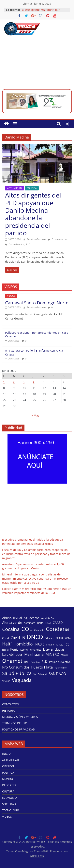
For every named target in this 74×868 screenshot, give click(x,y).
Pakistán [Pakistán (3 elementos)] (35, 662)
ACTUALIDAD (15, 188)
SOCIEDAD (9, 804)
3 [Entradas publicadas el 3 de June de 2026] (24, 382)
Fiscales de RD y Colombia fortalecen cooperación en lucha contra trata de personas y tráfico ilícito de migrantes (36, 554)
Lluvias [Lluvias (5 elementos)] (59, 649)
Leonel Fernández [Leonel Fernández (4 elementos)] (31, 650)
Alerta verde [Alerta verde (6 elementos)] (12, 622)
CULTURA (8, 791)
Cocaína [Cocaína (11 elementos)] (11, 629)
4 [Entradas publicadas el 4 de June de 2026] (34, 382)
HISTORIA (8, 711)
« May (35, 415)
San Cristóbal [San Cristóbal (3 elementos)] (40, 674)
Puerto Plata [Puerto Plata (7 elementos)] (42, 667)
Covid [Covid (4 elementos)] (6, 638)
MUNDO (8, 779)
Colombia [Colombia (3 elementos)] (39, 630)
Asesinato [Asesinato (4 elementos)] (30, 623)
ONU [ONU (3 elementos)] (27, 662)
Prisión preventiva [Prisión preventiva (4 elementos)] (60, 662)
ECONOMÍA (10, 798)
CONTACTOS (10, 704)
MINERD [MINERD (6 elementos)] (52, 654)
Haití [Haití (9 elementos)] (7, 644)
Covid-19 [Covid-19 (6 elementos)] (18, 638)
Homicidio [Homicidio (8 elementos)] (23, 644)
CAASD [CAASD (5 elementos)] (58, 623)
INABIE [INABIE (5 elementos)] (39, 644)
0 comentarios (58, 239)
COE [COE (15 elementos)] (27, 629)
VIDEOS (11, 296)
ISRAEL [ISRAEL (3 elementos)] (59, 645)
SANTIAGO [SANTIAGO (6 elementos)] (57, 674)
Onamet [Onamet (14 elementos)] (12, 661)
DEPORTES (9, 785)
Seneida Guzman (37, 239)
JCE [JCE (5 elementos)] (67, 644)
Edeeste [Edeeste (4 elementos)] (49, 638)
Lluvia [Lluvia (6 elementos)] (48, 649)
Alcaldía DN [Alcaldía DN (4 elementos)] (48, 618)
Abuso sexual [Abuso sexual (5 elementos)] (12, 618)
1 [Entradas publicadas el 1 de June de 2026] (4, 382)
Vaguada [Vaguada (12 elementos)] (22, 680)
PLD (28, 244)
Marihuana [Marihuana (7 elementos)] (34, 654)
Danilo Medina (16, 244)
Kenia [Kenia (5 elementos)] (14, 649)
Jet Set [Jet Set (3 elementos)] (5, 650)
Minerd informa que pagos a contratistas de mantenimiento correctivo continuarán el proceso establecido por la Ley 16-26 (35, 579)
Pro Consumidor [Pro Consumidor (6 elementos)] (16, 667)
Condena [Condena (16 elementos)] (57, 629)
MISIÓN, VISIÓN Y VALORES (20, 717)
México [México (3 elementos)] (65, 655)
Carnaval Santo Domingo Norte (37, 303)
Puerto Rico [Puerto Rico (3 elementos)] (61, 668)
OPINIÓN (8, 766)
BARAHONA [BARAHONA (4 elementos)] (44, 623)
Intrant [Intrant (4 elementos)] (50, 645)
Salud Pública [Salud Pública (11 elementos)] (17, 673)
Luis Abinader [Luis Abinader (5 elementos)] (12, 655)
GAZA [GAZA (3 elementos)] (68, 638)
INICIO (6, 754)
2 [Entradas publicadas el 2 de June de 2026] (14, 382)
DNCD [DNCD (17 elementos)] (35, 637)
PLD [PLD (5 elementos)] (44, 662)
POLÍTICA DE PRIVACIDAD (19, 729)
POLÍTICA (32, 188)
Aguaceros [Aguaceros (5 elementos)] (32, 618)
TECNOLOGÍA (11, 810)
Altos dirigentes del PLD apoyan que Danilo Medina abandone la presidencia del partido (33, 214)
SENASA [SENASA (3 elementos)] (6, 681)
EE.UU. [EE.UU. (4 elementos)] (60, 638)
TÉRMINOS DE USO (15, 723)
